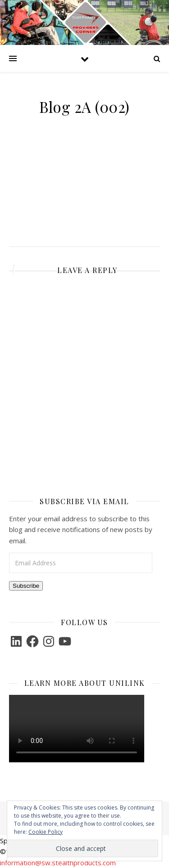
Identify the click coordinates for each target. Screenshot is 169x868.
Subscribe (26, 586)
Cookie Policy (46, 832)
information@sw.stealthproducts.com (58, 863)
